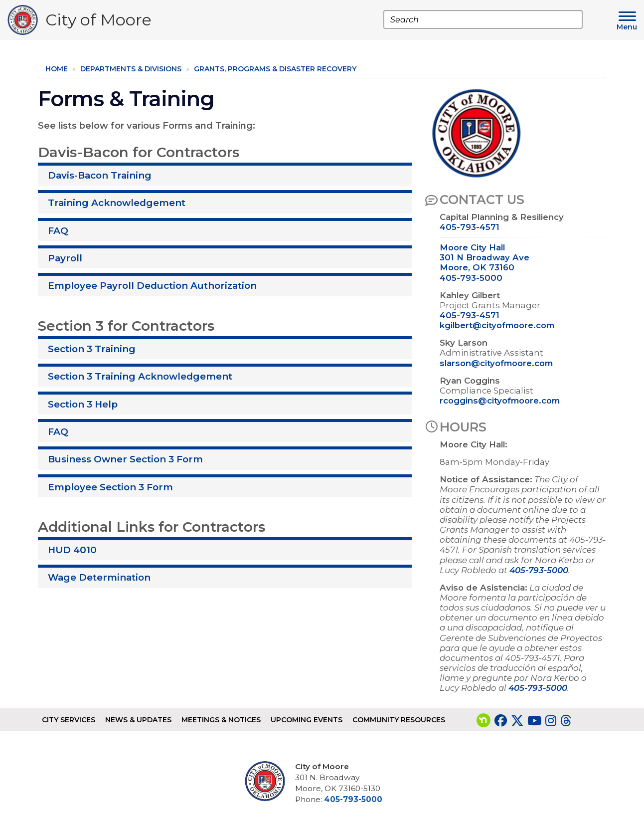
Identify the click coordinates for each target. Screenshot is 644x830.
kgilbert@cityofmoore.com (497, 325)
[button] (225, 174)
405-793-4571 (470, 227)
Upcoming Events (307, 720)
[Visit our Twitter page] (517, 721)
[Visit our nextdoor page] (483, 721)
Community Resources (399, 720)
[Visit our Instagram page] (551, 721)
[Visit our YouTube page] (534, 721)
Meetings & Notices (221, 720)
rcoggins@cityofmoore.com (500, 401)
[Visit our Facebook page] (501, 721)
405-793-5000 (471, 278)
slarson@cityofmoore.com (496, 363)
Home (57, 69)
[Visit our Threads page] (566, 721)
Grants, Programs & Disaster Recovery (275, 69)
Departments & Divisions (131, 69)
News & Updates (138, 720)
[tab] (225, 174)
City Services (69, 720)
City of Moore (98, 22)
